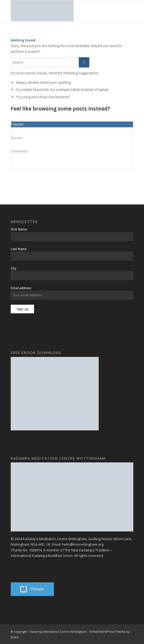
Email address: (21, 288)
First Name (19, 229)
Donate (37, 589)
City (13, 268)
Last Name (19, 249)
